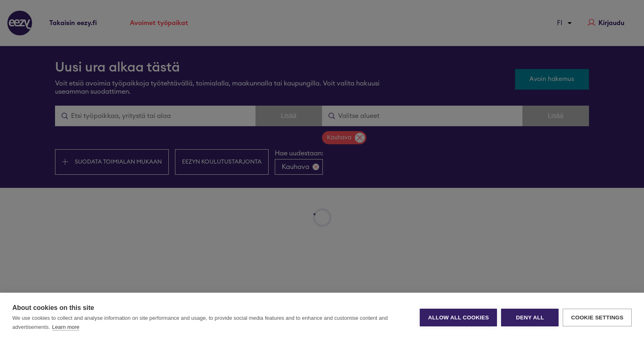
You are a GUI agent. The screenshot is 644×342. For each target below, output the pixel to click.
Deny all (530, 318)
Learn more (66, 327)
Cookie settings (597, 318)
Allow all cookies (458, 318)
